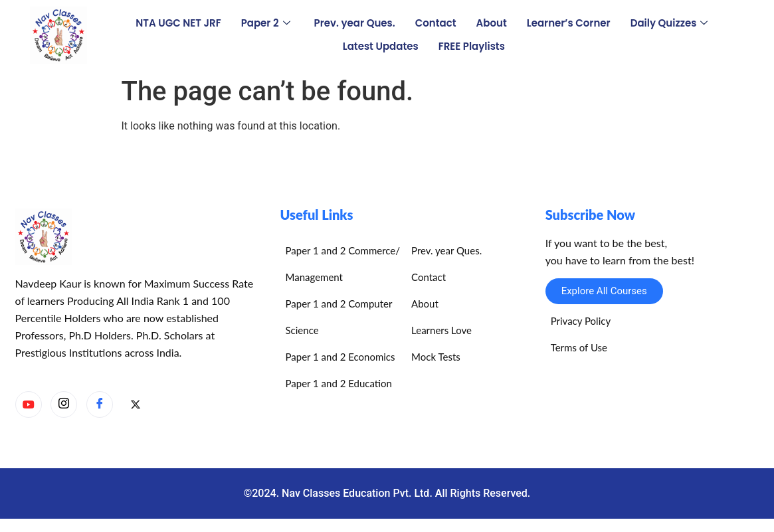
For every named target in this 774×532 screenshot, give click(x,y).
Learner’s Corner (569, 23)
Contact (436, 23)
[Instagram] (64, 404)
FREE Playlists (472, 46)
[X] (136, 405)
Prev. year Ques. (355, 23)
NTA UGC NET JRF (178, 23)
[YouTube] (29, 404)
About (492, 23)
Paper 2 (266, 23)
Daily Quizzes (669, 23)
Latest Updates (381, 46)
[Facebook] (100, 404)
